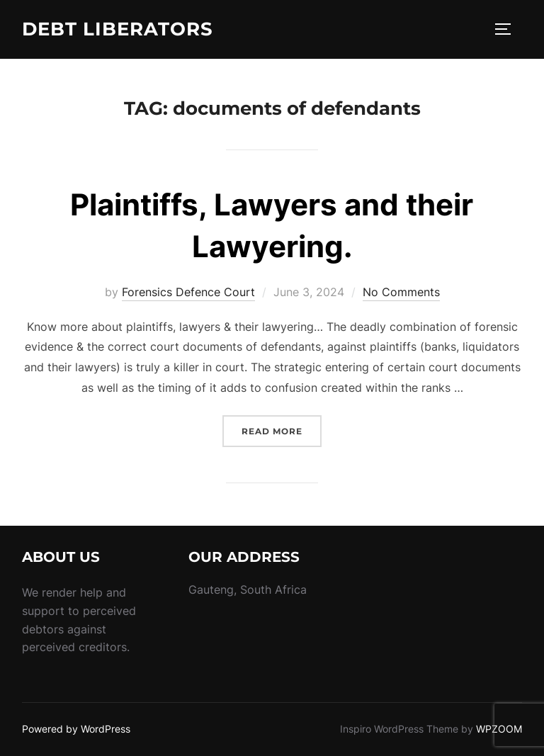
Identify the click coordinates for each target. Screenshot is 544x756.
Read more (282, 430)
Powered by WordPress (76, 729)
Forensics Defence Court (188, 292)
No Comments (401, 292)
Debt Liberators (118, 29)
